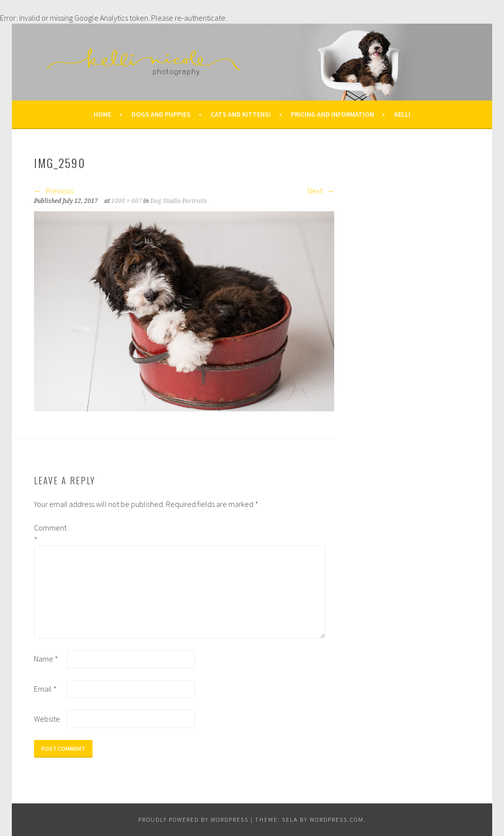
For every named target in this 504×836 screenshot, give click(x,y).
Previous (54, 191)
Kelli (402, 114)
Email (45, 689)
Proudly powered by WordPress (193, 819)
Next (321, 191)
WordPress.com (337, 819)
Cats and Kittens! (241, 114)
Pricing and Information (332, 114)
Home (102, 114)
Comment (50, 534)
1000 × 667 (126, 201)
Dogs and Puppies (161, 114)
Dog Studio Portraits (179, 201)
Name (46, 659)
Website (47, 719)
